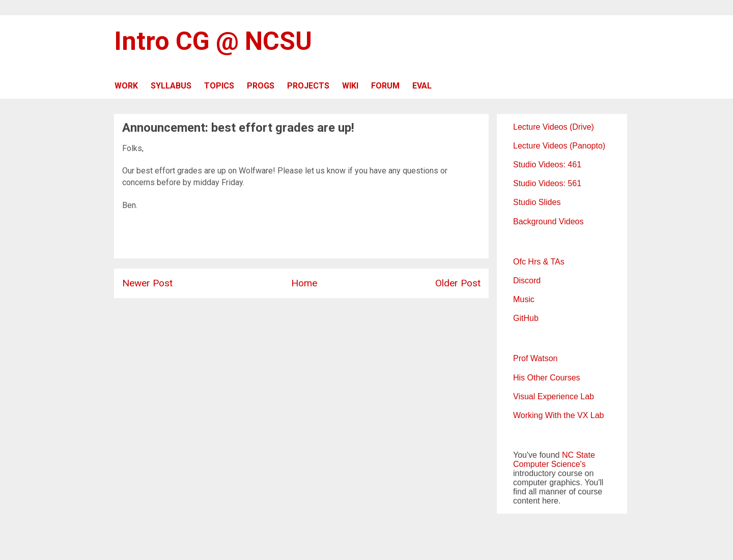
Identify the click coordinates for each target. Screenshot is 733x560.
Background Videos (548, 222)
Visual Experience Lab (554, 396)
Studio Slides (537, 202)
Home (304, 283)
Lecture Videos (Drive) (554, 127)
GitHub (526, 318)
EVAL (422, 86)
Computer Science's (549, 464)
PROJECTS (308, 86)
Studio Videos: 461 (547, 165)
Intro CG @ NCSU (213, 41)
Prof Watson (535, 358)
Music (524, 299)
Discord (527, 281)
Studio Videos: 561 (547, 183)
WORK (126, 86)
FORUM (385, 86)
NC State (579, 455)
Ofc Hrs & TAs (539, 262)
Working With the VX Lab (558, 415)
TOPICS (219, 86)
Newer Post (147, 283)
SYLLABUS (171, 86)
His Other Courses (547, 378)
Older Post (458, 283)
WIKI (350, 86)
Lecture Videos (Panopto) (559, 146)
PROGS (261, 86)
